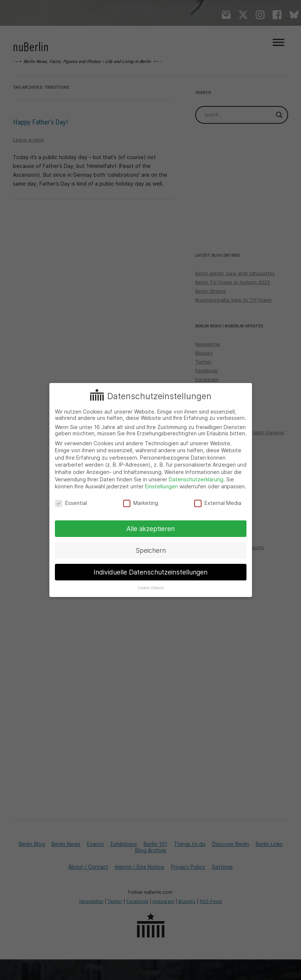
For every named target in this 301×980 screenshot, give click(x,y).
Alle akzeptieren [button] (150, 529)
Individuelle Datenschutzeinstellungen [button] (150, 572)
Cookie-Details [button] (150, 588)
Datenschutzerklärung (196, 479)
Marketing (141, 503)
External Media (218, 503)
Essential (71, 503)
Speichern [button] (151, 550)
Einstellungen (162, 486)
